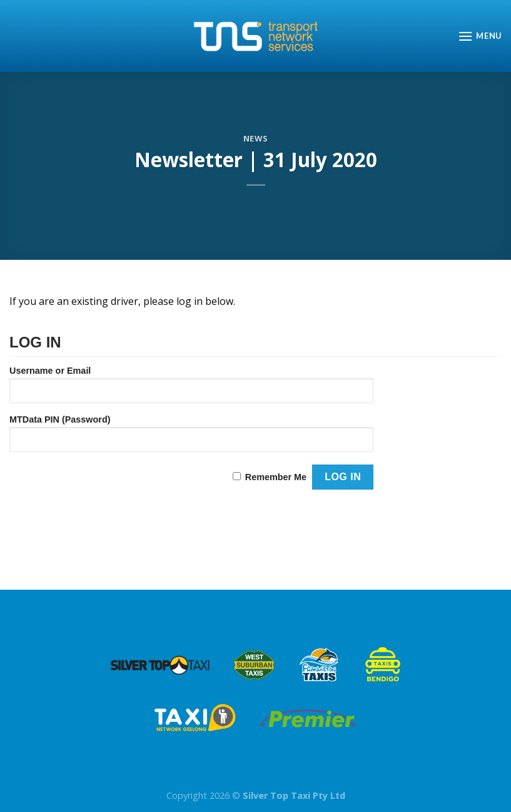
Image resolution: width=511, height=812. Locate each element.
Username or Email (50, 371)
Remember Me (276, 477)
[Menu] (480, 36)
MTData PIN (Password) (60, 419)
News (256, 138)
